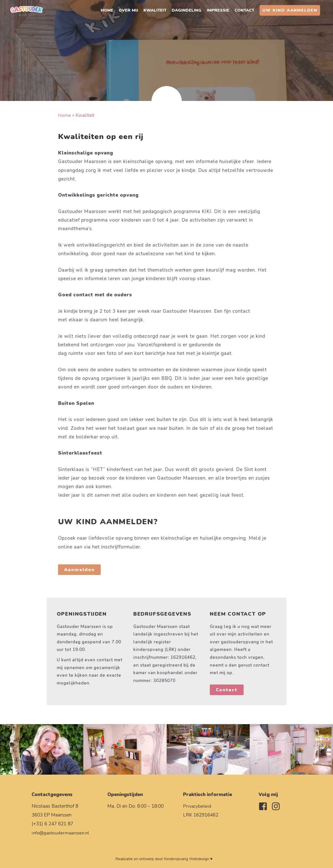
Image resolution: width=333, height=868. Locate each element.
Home (65, 115)
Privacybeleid (197, 806)
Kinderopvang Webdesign (187, 859)
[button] (290, 11)
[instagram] (277, 806)
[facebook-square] (264, 806)
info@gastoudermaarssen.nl (61, 833)
